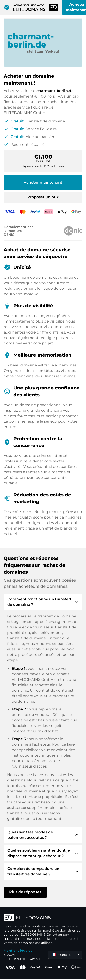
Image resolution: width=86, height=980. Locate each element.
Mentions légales (18, 951)
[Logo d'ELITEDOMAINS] (43, 918)
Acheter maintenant (43, 182)
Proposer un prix (43, 197)
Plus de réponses (25, 892)
